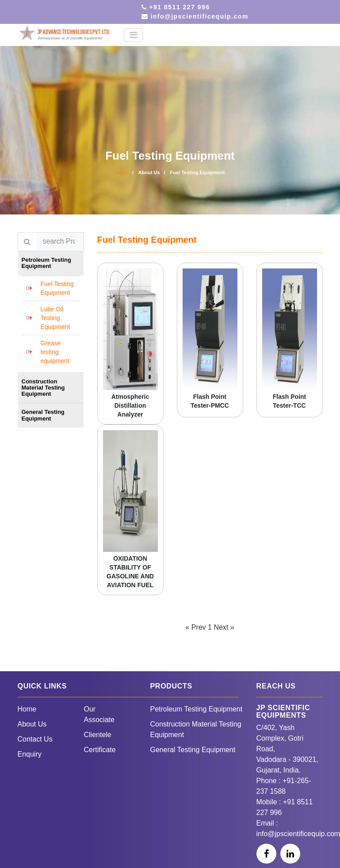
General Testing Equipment (193, 750)
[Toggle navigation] (133, 35)
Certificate (100, 750)
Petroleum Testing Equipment (197, 709)
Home (122, 172)
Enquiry (30, 754)
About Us (32, 724)
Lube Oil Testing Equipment (55, 318)
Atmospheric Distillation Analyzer (130, 405)
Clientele (98, 735)
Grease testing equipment (55, 352)
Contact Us (35, 739)
